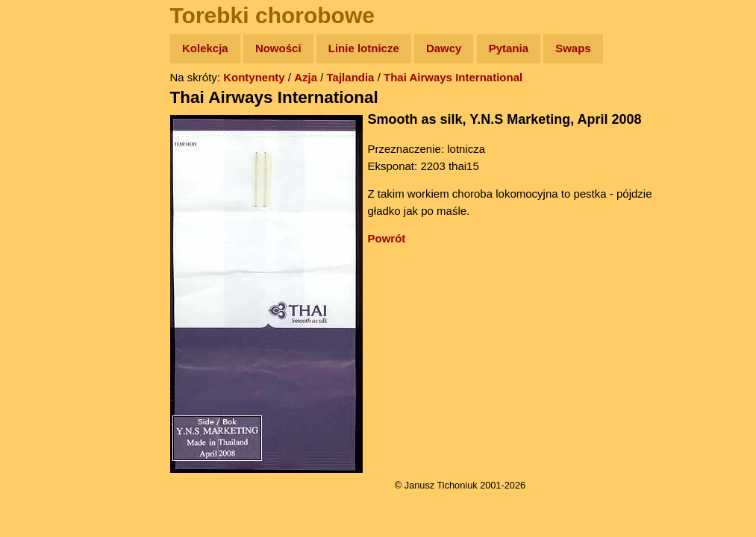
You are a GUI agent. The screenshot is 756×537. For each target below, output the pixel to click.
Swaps (573, 48)
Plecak (43, 250)
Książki (44, 193)
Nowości (278, 48)
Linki (38, 279)
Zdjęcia (44, 135)
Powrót (387, 238)
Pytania (509, 48)
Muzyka (45, 221)
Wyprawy (50, 106)
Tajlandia (351, 77)
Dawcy (444, 48)
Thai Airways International (453, 77)
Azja (306, 77)
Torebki (45, 308)
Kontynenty (254, 77)
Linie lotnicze (364, 48)
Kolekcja (205, 48)
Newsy (43, 164)
